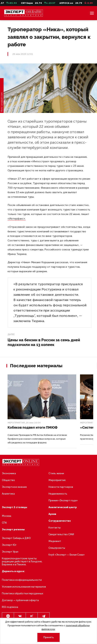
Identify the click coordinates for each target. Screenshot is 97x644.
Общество (8, 480)
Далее (11, 334)
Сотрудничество (60, 521)
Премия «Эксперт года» (63, 500)
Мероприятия (16, 423)
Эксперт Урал (10, 552)
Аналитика (8, 494)
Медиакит (55, 541)
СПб (4, 523)
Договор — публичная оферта (20, 600)
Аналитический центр (63, 507)
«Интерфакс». (17, 219)
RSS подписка (10, 607)
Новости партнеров (61, 487)
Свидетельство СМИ (61, 534)
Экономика (9, 473)
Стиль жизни (56, 473)
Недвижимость (58, 494)
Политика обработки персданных (22, 593)
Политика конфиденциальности (22, 580)
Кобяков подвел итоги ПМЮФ (32, 427)
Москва (7, 516)
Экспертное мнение (14, 487)
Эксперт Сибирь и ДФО (16, 538)
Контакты (55, 528)
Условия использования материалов (24, 587)
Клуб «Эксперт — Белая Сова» (67, 555)
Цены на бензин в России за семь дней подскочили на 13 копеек (44, 342)
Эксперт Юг (9, 545)
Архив (52, 514)
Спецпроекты (57, 548)
